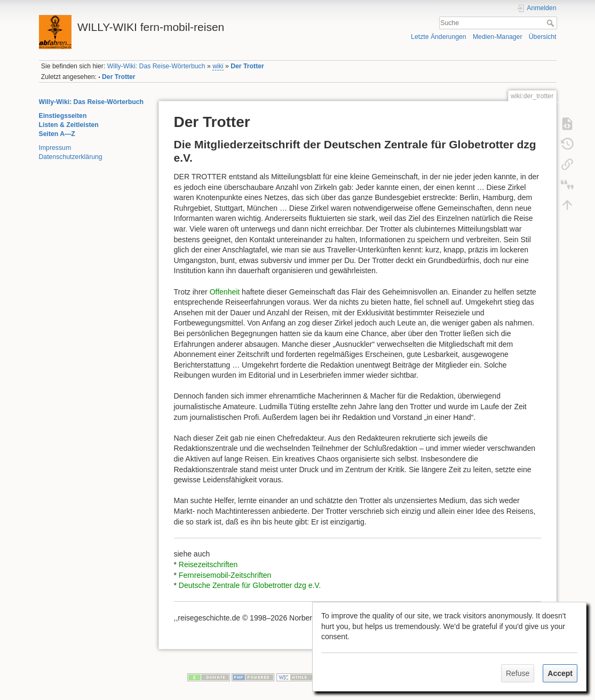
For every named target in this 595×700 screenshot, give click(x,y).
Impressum (55, 148)
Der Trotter (247, 66)
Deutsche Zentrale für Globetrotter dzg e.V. (250, 585)
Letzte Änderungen (439, 37)
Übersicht (543, 37)
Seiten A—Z (57, 134)
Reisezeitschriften (208, 564)
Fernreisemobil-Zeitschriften (225, 575)
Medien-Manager (498, 37)
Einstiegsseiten (63, 116)
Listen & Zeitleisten (69, 125)
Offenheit (225, 292)
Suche (552, 23)
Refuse (518, 673)
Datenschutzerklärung (71, 157)
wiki (218, 66)
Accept (560, 673)
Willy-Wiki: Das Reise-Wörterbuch (156, 66)
